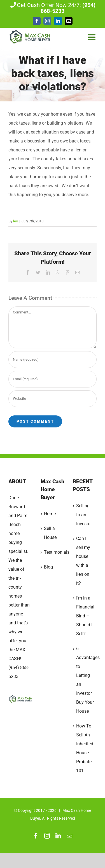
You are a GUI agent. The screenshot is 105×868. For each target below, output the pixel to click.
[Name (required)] (53, 360)
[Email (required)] (53, 379)
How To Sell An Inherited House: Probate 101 (85, 748)
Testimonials (53, 552)
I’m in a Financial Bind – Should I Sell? (85, 616)
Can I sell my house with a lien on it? (83, 561)
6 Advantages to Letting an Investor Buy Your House (85, 680)
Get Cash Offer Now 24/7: (53, 8)
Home (50, 514)
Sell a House (50, 533)
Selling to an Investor (84, 515)
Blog (48, 567)
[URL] (53, 399)
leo (16, 221)
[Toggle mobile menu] (92, 37)
